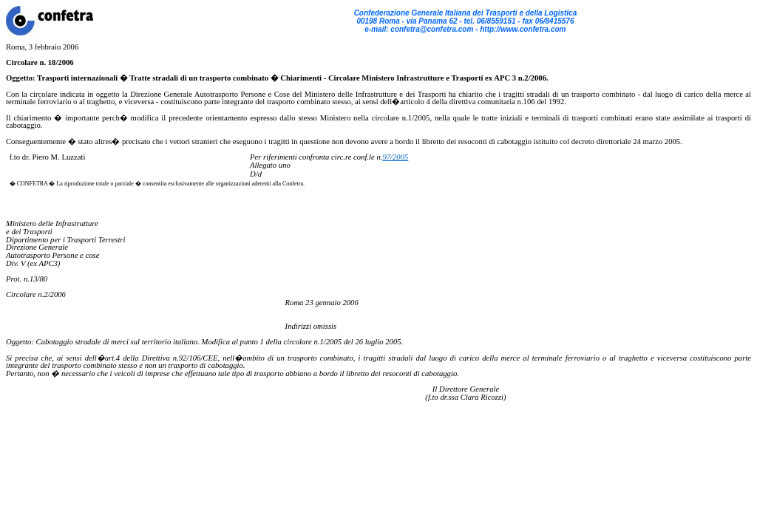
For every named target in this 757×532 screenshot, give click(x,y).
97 (386, 157)
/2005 (399, 157)
